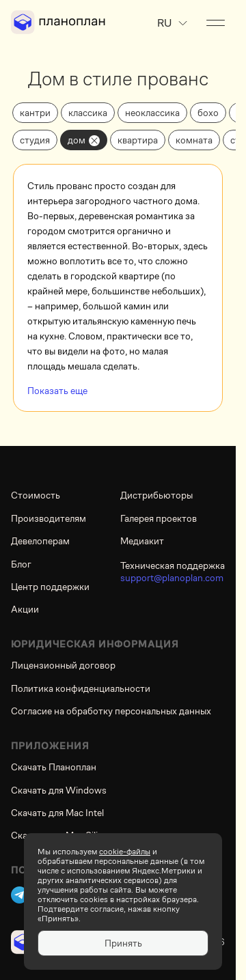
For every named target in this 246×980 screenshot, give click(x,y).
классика (88, 113)
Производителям (49, 518)
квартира (138, 140)
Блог (21, 564)
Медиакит (142, 541)
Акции (25, 609)
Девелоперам (40, 541)
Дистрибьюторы (156, 495)
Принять (123, 943)
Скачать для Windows (59, 790)
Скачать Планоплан (54, 767)
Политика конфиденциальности (81, 688)
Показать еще (57, 391)
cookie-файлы (125, 852)
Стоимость (36, 495)
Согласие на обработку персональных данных (111, 711)
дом (77, 140)
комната (194, 140)
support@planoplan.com (172, 578)
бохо (208, 113)
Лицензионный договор (63, 665)
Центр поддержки (50, 587)
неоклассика (152, 113)
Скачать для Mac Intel (57, 813)
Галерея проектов (159, 518)
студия (35, 140)
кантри (35, 113)
